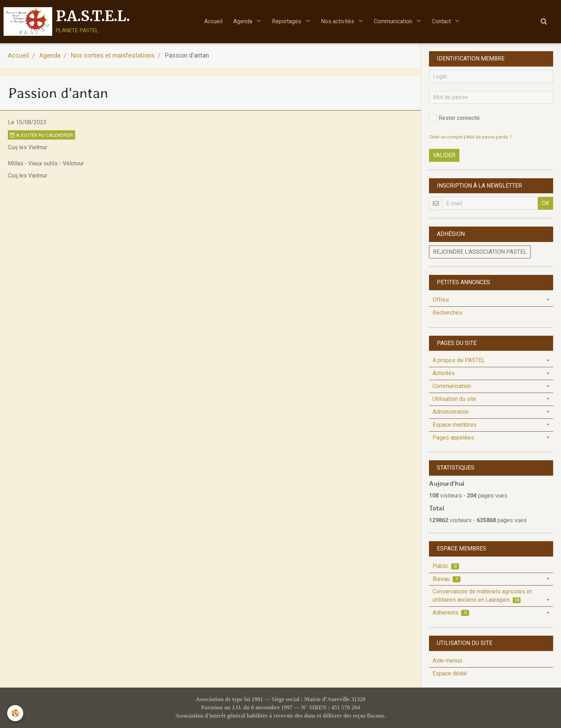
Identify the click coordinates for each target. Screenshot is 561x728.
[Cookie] (15, 713)
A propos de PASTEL (459, 360)
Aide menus (447, 661)
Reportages (287, 21)
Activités (444, 373)
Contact (442, 21)
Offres (441, 300)
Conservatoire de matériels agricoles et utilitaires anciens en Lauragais (482, 596)
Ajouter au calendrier (42, 135)
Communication (394, 21)
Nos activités (338, 21)
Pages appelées (453, 438)
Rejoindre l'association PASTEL (480, 252)
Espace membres (455, 425)
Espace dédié (450, 673)
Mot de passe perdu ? (489, 137)
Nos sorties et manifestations (113, 55)
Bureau (447, 579)
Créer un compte (446, 137)
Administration (451, 412)
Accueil (213, 21)
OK (545, 203)
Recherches (447, 313)
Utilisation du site (454, 399)
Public (446, 566)
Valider (444, 155)
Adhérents (451, 613)
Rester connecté (454, 118)
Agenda (243, 21)
